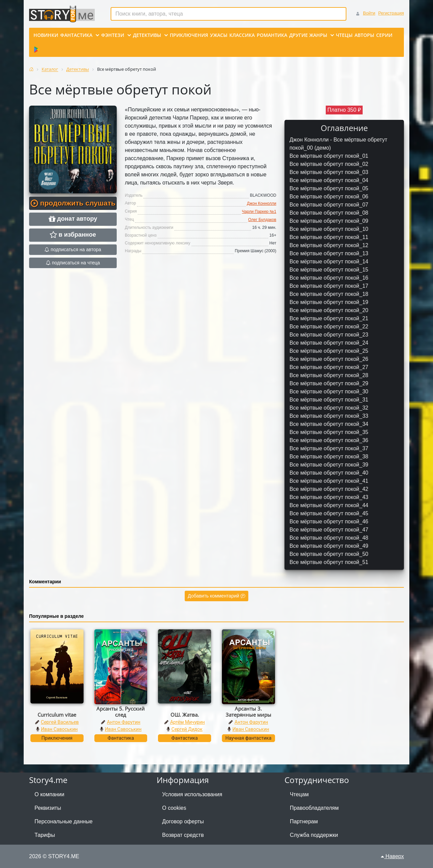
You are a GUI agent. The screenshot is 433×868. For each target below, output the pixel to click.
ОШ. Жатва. (185, 715)
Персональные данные (64, 821)
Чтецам (299, 794)
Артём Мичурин (187, 722)
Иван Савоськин (59, 729)
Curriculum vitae (57, 715)
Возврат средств (183, 835)
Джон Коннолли (262, 203)
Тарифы (45, 835)
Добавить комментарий (216, 596)
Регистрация (391, 13)
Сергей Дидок (187, 729)
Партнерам (304, 821)
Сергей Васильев (60, 722)
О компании (49, 794)
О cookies (174, 808)
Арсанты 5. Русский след (121, 712)
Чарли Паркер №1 (259, 212)
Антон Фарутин (124, 722)
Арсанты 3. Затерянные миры (248, 712)
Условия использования (192, 794)
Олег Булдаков (262, 220)
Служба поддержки (314, 835)
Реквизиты (48, 808)
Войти (369, 13)
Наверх (392, 856)
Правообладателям (314, 808)
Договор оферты (183, 821)
